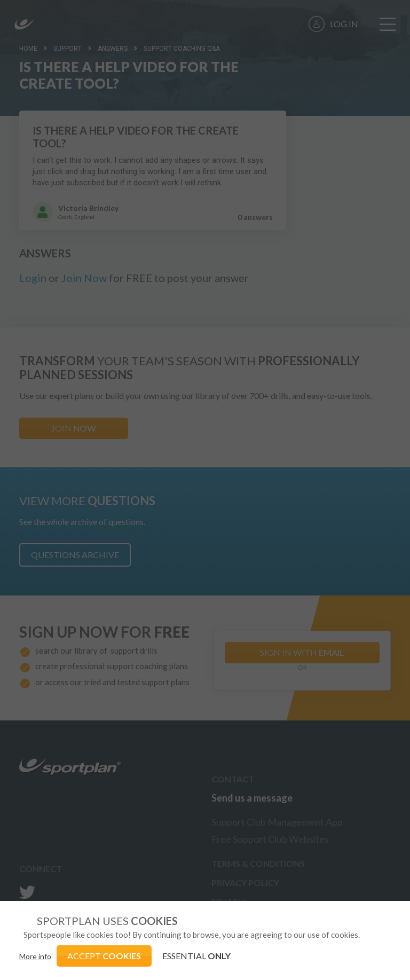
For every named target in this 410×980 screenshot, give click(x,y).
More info (35, 956)
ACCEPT (104, 956)
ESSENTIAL (196, 956)
